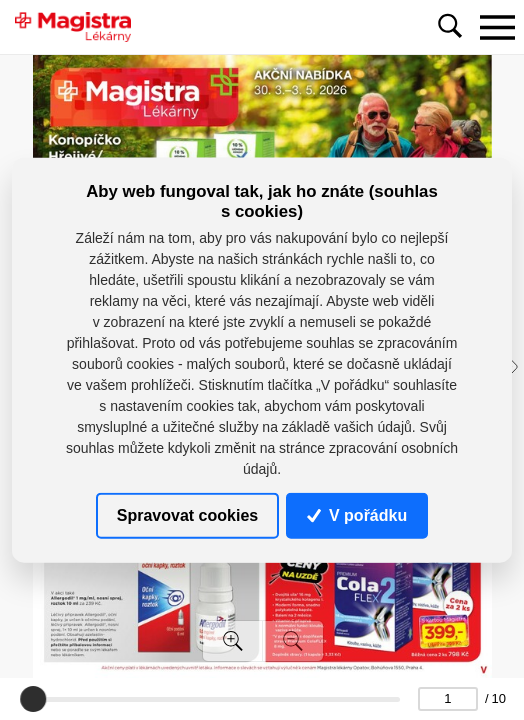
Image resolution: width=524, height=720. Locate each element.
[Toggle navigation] (497, 27)
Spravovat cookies (187, 515)
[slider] (34, 699)
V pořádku (357, 515)
